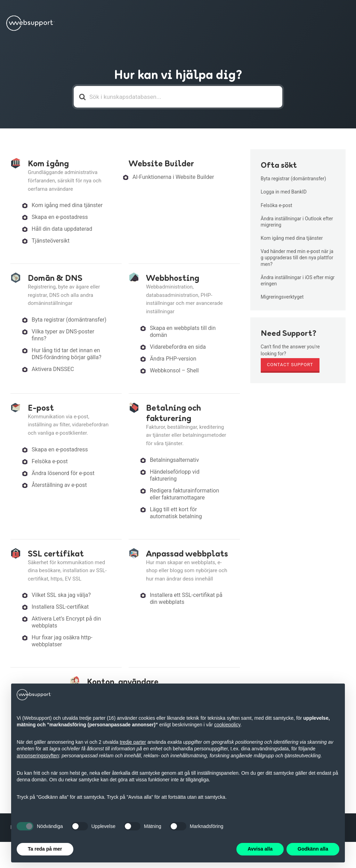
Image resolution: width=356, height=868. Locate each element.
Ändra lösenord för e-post (63, 473)
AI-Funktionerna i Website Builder (173, 177)
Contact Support (290, 365)
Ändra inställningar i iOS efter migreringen (298, 281)
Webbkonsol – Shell (174, 370)
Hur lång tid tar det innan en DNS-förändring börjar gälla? (66, 354)
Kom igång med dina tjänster (67, 205)
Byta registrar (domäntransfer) (69, 320)
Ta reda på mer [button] (45, 849)
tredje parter (133, 742)
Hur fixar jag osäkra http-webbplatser (62, 641)
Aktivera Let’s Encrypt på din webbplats (66, 622)
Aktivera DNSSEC (53, 369)
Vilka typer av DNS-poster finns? (63, 335)
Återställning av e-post (59, 485)
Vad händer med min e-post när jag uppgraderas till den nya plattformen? (297, 258)
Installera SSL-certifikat (60, 607)
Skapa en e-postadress (60, 217)
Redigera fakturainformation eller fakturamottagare (184, 494)
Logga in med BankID (284, 192)
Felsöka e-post (50, 461)
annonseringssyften (38, 756)
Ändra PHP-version (173, 359)
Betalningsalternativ (174, 460)
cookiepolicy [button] (227, 725)
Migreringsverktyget (282, 297)
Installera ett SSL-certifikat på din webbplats (186, 598)
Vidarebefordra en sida (178, 347)
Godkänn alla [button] (313, 849)
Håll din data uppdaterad (62, 229)
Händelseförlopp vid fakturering (175, 475)
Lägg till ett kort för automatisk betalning (176, 513)
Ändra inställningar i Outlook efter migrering (297, 222)
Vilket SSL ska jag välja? (61, 595)
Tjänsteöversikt (51, 241)
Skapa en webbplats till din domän (183, 332)
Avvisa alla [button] (260, 849)
